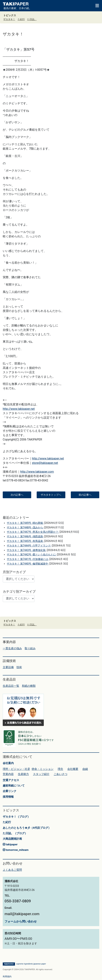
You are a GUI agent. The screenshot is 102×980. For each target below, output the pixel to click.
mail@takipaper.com (22, 914)
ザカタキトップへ (51, 495)
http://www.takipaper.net (19, 409)
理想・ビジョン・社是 (16, 769)
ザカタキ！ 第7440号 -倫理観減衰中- (28, 564)
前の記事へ (85, 495)
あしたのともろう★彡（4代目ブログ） (27, 828)
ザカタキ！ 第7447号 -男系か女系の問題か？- (33, 532)
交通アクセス (11, 780)
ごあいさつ (60, 774)
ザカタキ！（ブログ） (16, 817)
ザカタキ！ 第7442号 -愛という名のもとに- (31, 555)
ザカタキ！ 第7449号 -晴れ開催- (25, 523)
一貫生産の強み (12, 648)
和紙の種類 (29, 686)
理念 (60, 769)
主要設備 (8, 667)
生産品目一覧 (11, 686)
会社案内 (8, 763)
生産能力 (23, 774)
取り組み (30, 648)
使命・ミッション (43, 769)
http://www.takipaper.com (37, 472)
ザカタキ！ (9, 19)
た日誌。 (32, 19)
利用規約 (7, 977)
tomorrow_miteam (16, 850)
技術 (19, 667)
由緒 (85, 769)
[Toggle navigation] (95, 5)
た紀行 (21, 19)
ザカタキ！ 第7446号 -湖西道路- (25, 536)
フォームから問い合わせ (21, 921)
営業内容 (8, 774)
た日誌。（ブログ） (15, 833)
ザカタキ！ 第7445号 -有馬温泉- (25, 541)
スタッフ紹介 (41, 774)
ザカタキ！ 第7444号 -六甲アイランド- (29, 546)
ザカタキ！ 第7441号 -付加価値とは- (28, 559)
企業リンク (10, 791)
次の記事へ (17, 495)
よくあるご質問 (12, 870)
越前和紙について (14, 786)
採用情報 (8, 797)
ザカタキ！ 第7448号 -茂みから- (25, 528)
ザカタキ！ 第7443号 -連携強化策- (26, 550)
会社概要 (73, 769)
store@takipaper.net (45, 463)
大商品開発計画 (12, 839)
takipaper (10, 844)
